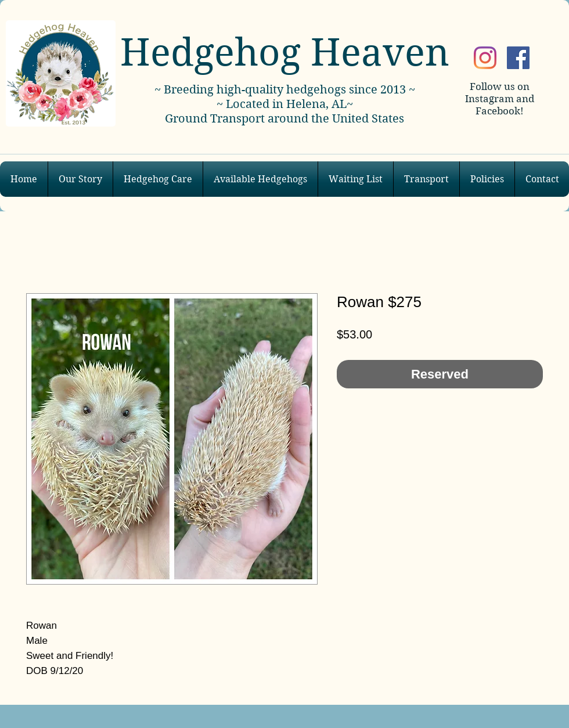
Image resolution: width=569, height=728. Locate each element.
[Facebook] (518, 58)
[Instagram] (485, 58)
